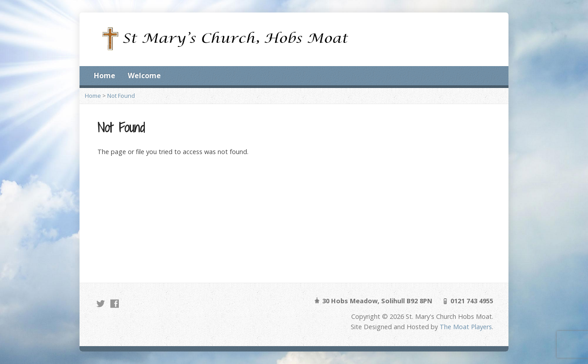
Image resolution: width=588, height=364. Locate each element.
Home (105, 75)
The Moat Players (466, 327)
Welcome (144, 75)
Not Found (121, 96)
